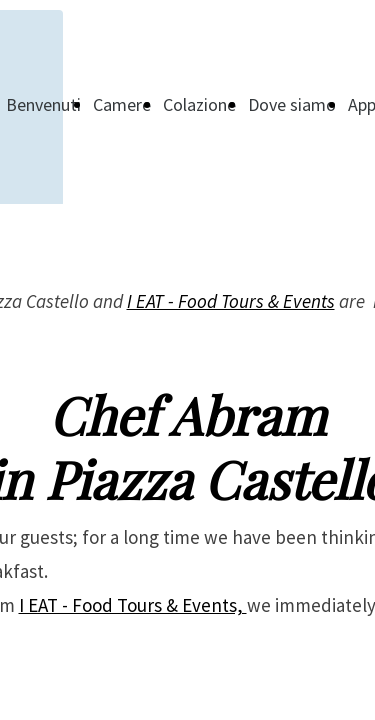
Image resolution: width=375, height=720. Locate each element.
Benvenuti (43, 104)
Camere (122, 104)
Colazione (199, 104)
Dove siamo (292, 104)
